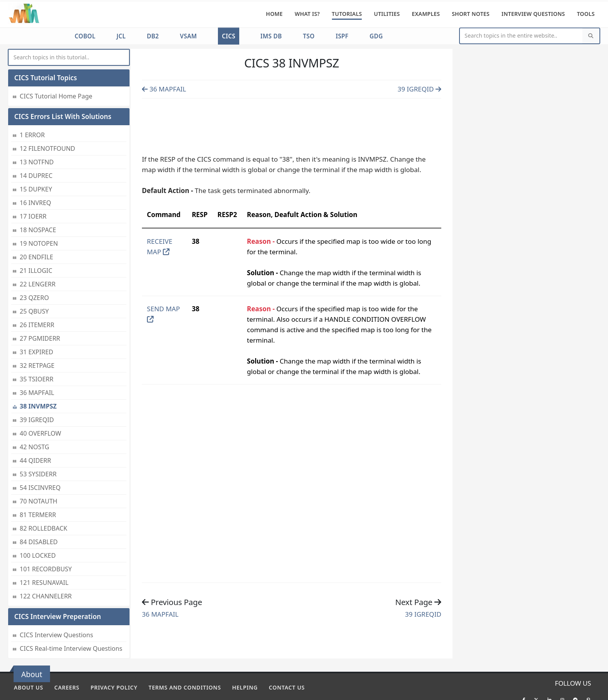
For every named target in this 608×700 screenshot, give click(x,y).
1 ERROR (32, 109)
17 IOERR (33, 190)
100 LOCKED (38, 529)
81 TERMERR (38, 488)
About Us (28, 687)
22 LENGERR (38, 258)
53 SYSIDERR (38, 448)
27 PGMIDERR (40, 312)
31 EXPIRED (36, 326)
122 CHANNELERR (46, 570)
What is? (307, 14)
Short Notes (471, 14)
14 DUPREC (36, 149)
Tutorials (347, 14)
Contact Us (287, 687)
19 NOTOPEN (39, 217)
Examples (426, 14)
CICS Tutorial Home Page (56, 70)
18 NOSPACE (38, 203)
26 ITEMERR (37, 298)
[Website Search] (521, 36)
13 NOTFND (37, 136)
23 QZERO (34, 271)
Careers (67, 687)
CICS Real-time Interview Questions (71, 622)
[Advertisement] (292, 124)
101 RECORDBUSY (46, 543)
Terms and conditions (185, 687)
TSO (309, 36)
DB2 (153, 36)
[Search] (591, 36)
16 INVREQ (35, 176)
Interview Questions (533, 14)
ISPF (342, 36)
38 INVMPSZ (38, 380)
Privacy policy (114, 687)
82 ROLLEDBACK (44, 502)
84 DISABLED (39, 516)
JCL (121, 36)
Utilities (387, 14)
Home (274, 14)
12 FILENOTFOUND (47, 122)
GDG (376, 36)
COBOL (85, 36)
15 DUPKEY (36, 163)
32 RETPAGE (37, 339)
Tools (586, 14)
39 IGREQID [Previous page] (419, 89)
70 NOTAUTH (39, 475)
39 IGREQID (37, 393)
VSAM (188, 36)
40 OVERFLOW (41, 407)
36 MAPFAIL (37, 366)
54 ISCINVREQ (40, 461)
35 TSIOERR (37, 353)
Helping (245, 687)
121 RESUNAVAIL (44, 556)
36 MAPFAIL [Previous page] (164, 89)
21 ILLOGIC (36, 244)
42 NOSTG (35, 421)
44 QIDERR (35, 434)
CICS (229, 36)
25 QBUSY (34, 285)
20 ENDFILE (36, 231)
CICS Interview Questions (56, 609)
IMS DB (271, 36)
